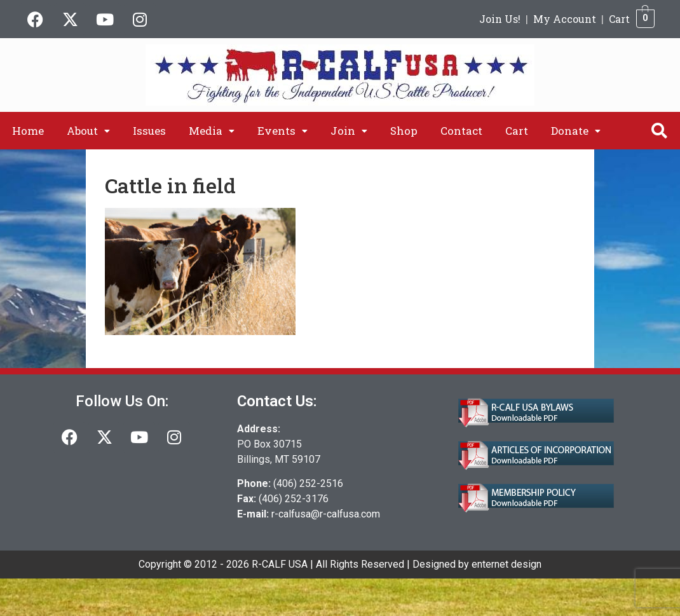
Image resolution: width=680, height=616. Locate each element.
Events (282, 131)
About (88, 131)
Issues (149, 131)
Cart (619, 19)
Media (212, 131)
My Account (565, 19)
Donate (576, 131)
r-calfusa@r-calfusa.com (326, 514)
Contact (461, 131)
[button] (88, 131)
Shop (404, 131)
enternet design (507, 564)
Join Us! (500, 19)
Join (349, 131)
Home (28, 131)
